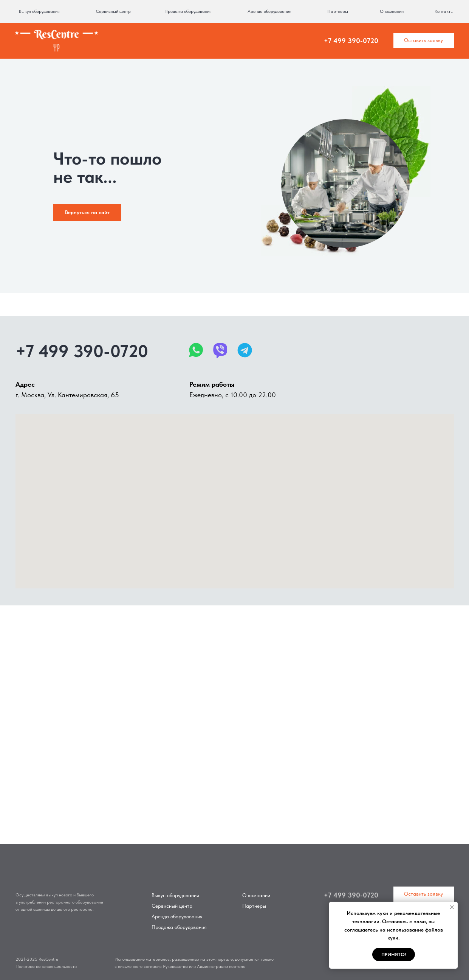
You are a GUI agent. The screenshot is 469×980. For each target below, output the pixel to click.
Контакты (444, 11)
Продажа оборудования (188, 11)
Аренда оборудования (269, 11)
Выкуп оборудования (39, 11)
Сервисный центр (113, 11)
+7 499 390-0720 (351, 41)
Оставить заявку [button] (423, 40)
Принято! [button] (394, 954)
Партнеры (338, 11)
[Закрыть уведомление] (452, 907)
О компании (392, 11)
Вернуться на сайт (87, 212)
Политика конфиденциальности (46, 966)
